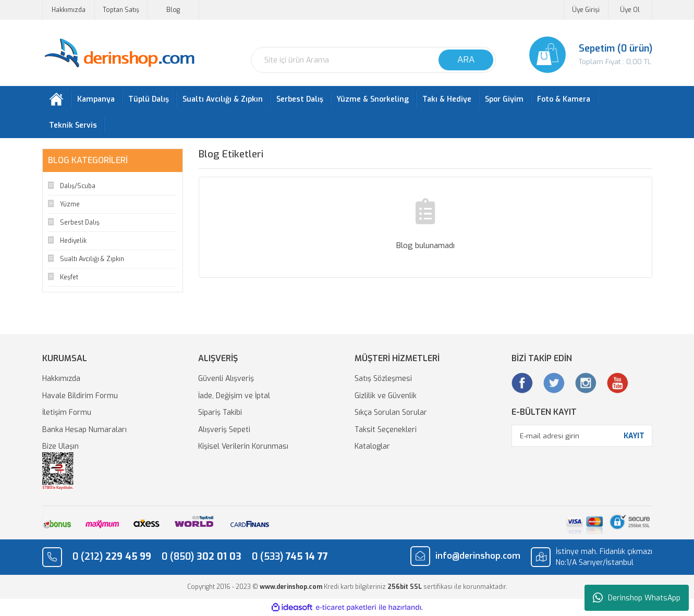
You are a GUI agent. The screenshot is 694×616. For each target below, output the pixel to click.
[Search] (373, 60)
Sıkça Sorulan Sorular (391, 412)
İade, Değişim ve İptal (234, 396)
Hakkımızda (69, 10)
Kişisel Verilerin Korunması (243, 446)
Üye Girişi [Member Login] (586, 10)
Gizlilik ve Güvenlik (386, 396)
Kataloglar (372, 446)
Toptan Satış (121, 10)
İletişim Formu (67, 412)
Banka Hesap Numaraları (84, 430)
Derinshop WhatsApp (637, 598)
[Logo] (119, 53)
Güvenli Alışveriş (226, 379)
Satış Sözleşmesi (383, 379)
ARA (466, 60)
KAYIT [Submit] (634, 436)
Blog (173, 10)
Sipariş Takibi (220, 412)
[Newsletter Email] (582, 436)
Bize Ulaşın (60, 446)
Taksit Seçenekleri (386, 430)
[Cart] (582, 55)
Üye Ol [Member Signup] (630, 10)
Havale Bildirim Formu (80, 396)
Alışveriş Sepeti (224, 430)
